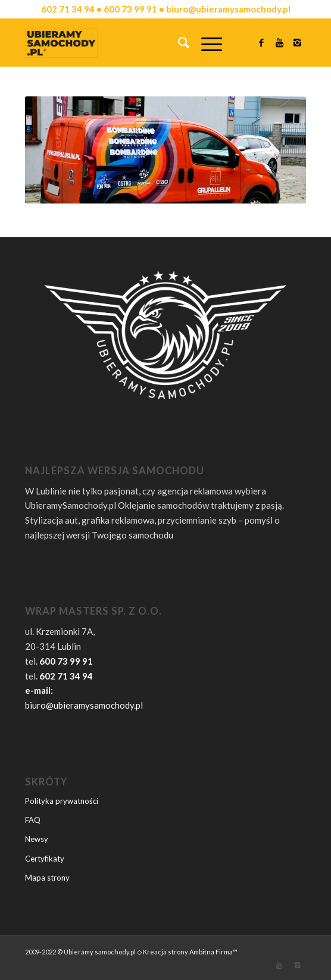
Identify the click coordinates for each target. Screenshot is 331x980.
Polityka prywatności (62, 801)
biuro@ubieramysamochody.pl (84, 705)
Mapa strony (47, 878)
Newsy (37, 839)
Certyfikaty (45, 859)
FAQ (33, 820)
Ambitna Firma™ (213, 952)
